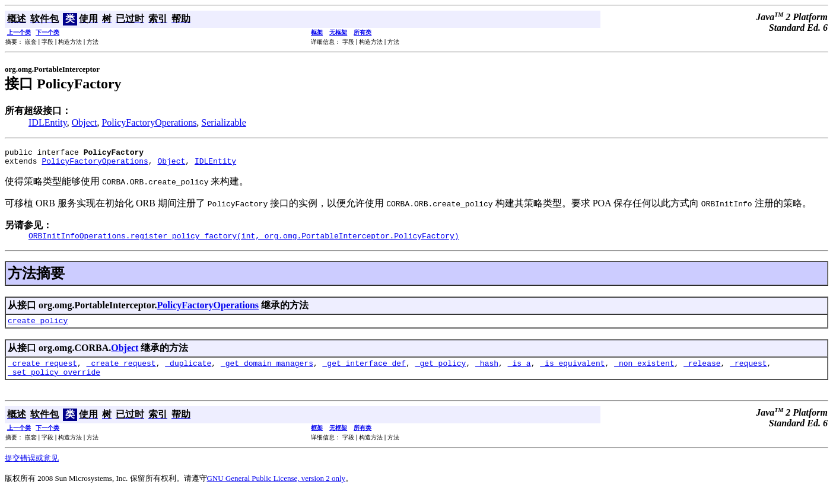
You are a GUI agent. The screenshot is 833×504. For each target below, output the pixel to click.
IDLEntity (48, 122)
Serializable (224, 122)
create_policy (38, 327)
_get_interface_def (364, 372)
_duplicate (188, 372)
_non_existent (644, 372)
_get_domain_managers (267, 372)
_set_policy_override (54, 382)
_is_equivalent (572, 372)
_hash (487, 372)
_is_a (519, 372)
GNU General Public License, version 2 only (276, 489)
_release (702, 372)
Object (85, 122)
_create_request (42, 372)
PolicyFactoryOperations (149, 122)
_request (748, 372)
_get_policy (441, 372)
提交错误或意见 (32, 469)
